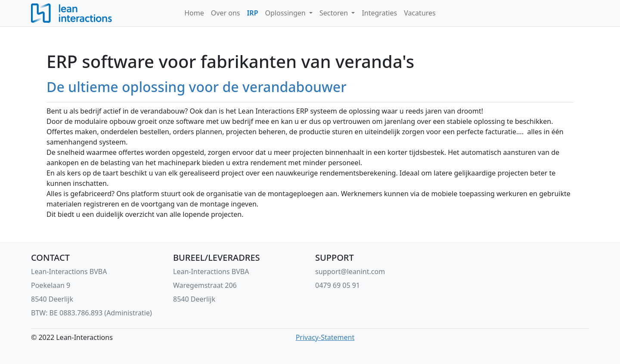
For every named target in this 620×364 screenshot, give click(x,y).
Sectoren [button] (335, 13)
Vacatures (420, 13)
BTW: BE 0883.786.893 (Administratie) (91, 313)
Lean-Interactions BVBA (69, 271)
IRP (252, 13)
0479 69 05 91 (338, 285)
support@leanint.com (350, 271)
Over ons (226, 13)
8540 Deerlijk (52, 299)
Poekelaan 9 (51, 285)
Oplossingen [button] (286, 13)
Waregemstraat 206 (205, 285)
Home (194, 13)
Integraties (379, 13)
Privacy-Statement (325, 337)
